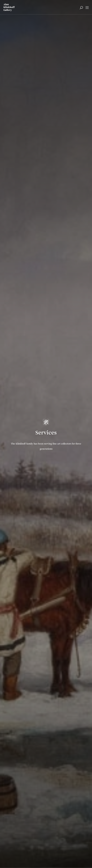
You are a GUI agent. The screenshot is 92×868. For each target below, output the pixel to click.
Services (46, 433)
